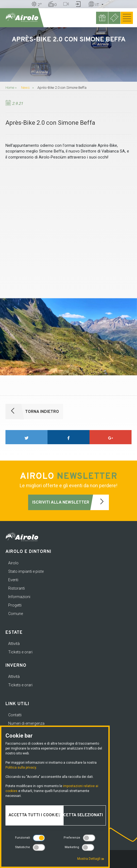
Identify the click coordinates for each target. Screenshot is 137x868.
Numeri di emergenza (26, 723)
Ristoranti (17, 588)
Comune (16, 614)
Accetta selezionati (80, 815)
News (25, 88)
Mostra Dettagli (91, 859)
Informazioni (19, 597)
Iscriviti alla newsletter (71, 502)
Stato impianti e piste (26, 571)
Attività (14, 644)
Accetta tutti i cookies (35, 815)
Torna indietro (32, 412)
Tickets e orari (20, 652)
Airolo (13, 563)
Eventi (13, 580)
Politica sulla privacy (21, 768)
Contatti (15, 715)
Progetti (15, 605)
